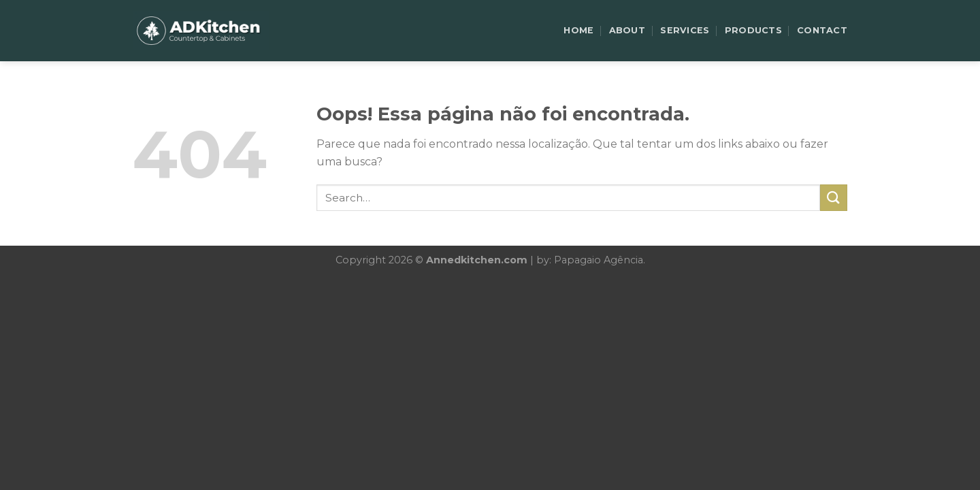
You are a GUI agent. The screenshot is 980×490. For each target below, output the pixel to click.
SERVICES (685, 30)
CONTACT (822, 30)
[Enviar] (834, 198)
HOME (578, 30)
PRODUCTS (753, 30)
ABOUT (627, 30)
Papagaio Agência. (600, 260)
